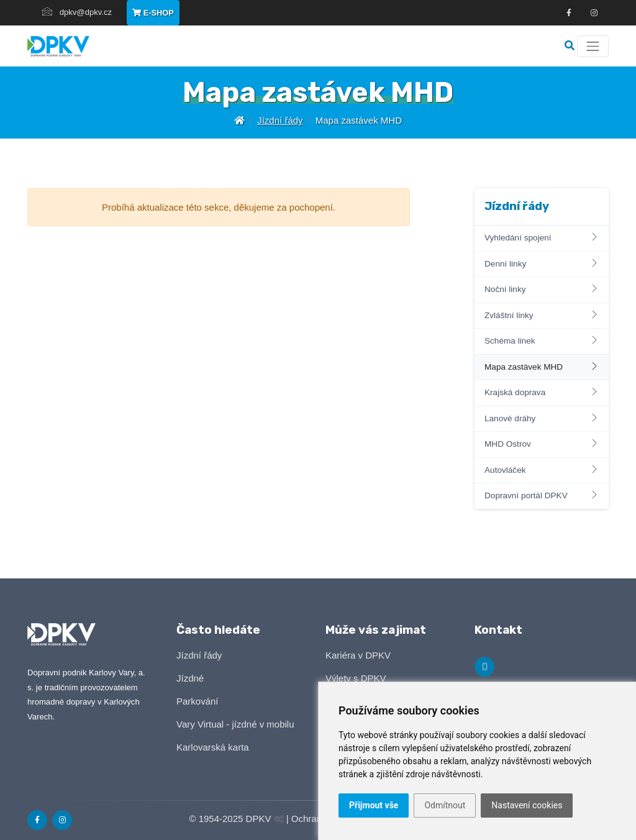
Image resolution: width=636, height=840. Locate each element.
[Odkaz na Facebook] (569, 13)
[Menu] (593, 46)
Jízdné (190, 678)
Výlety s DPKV (356, 678)
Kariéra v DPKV (358, 655)
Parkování (198, 701)
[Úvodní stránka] (239, 120)
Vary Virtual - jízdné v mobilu (235, 724)
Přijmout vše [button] (374, 805)
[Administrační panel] (279, 819)
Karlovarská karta (213, 747)
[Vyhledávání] (571, 46)
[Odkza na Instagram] (594, 13)
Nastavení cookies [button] (527, 805)
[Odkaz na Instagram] (62, 820)
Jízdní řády (280, 120)
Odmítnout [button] (445, 805)
